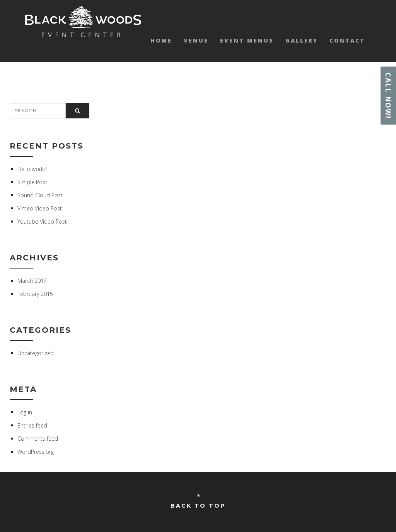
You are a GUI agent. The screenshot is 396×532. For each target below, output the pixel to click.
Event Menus (247, 40)
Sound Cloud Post (40, 195)
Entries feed (32, 425)
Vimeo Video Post (40, 208)
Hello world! (32, 169)
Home (161, 40)
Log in (25, 412)
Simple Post (32, 182)
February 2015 (35, 294)
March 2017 (32, 281)
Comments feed (38, 439)
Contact (347, 40)
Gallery (302, 40)
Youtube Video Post (42, 222)
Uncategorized (36, 353)
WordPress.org (36, 452)
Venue (196, 40)
